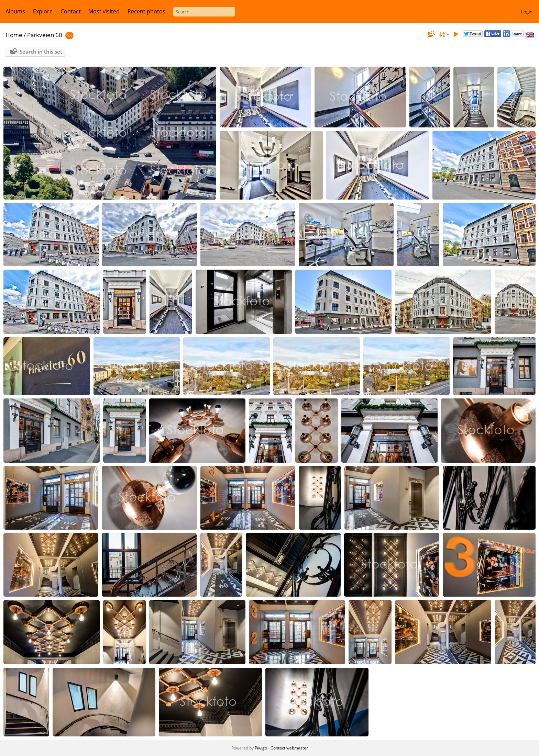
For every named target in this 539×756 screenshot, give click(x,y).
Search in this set (41, 52)
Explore (43, 11)
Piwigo (261, 748)
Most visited (104, 11)
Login (527, 12)
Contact (71, 11)
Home (14, 35)
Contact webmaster (289, 748)
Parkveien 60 (45, 35)
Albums (15, 11)
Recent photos (146, 11)
